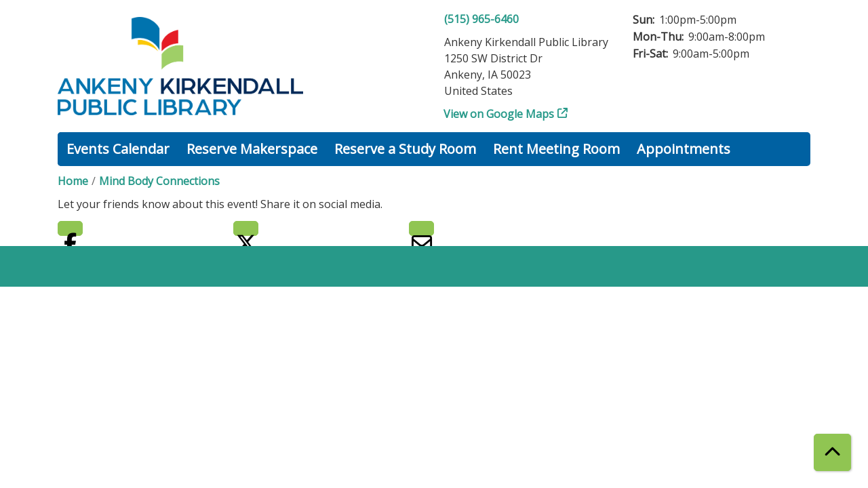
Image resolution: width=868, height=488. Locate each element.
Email (421, 228)
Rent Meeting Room (556, 149)
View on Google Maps (499, 114)
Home (73, 181)
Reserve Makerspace (252, 149)
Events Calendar (118, 149)
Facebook (70, 228)
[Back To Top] (832, 452)
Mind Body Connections (159, 181)
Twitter (246, 228)
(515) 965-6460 (481, 19)
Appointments (684, 149)
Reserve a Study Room (405, 149)
